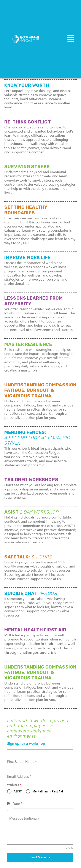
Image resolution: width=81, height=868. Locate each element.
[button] (71, 39)
